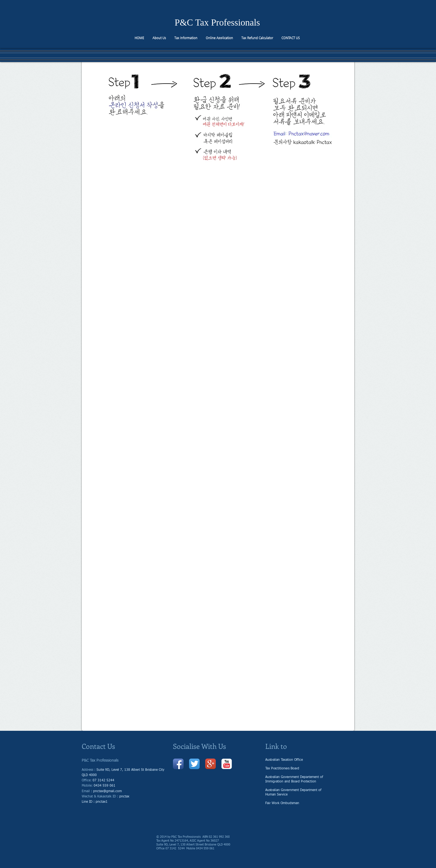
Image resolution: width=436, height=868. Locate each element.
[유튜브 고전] (227, 764)
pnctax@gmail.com (107, 791)
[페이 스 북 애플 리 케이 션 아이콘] (178, 764)
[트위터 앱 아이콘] (194, 764)
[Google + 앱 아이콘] (210, 764)
